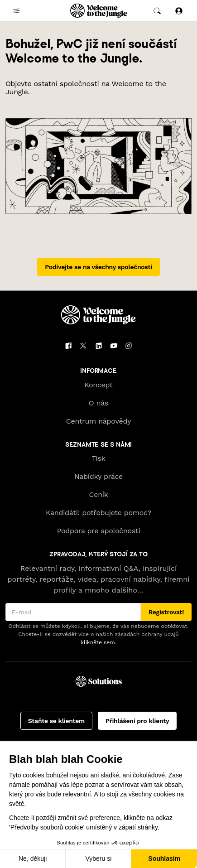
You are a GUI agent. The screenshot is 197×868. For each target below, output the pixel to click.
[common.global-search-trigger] (157, 11)
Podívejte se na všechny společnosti (98, 267)
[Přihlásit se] (179, 11)
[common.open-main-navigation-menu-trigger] (16, 11)
